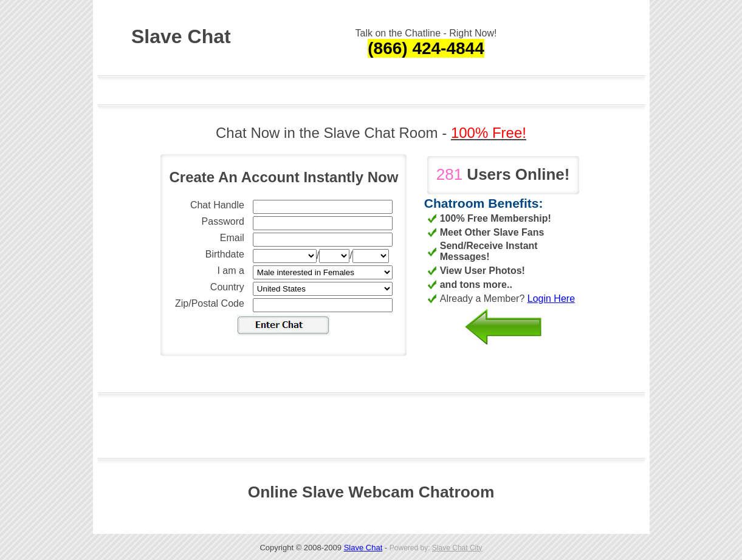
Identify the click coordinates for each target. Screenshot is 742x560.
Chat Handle (217, 205)
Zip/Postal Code (210, 303)
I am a (230, 271)
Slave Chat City (457, 548)
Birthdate (225, 254)
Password (223, 221)
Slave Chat (363, 548)
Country (227, 287)
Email (232, 238)
